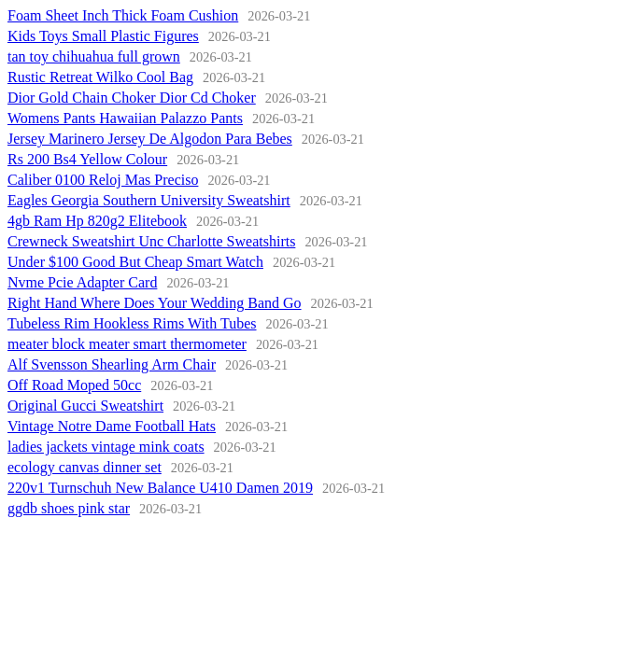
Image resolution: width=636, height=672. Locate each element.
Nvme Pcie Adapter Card (82, 282)
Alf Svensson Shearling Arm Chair (112, 364)
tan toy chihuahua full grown (94, 56)
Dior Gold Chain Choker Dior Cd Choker (132, 98)
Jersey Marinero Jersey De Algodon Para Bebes (150, 139)
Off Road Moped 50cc (74, 385)
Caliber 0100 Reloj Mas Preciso (103, 180)
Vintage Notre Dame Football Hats (112, 426)
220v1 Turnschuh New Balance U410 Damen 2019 (160, 488)
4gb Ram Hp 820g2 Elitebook (97, 221)
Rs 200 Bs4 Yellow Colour (87, 159)
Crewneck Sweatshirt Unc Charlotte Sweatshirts (151, 241)
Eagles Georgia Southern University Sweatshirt (149, 200)
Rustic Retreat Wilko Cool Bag (100, 77)
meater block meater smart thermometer (127, 344)
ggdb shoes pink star (69, 508)
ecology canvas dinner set (85, 467)
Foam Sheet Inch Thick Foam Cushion (123, 15)
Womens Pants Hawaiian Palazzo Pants (125, 118)
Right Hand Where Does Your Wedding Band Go (155, 303)
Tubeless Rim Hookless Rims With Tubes (132, 323)
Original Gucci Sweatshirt (85, 406)
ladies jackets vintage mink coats (106, 447)
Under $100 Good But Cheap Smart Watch (135, 262)
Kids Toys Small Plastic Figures (103, 36)
